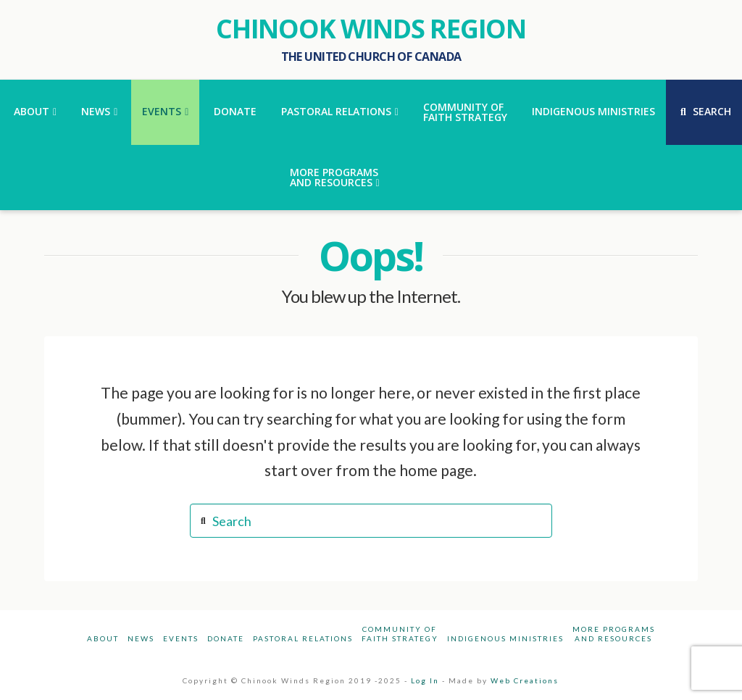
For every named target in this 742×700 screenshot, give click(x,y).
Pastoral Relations (303, 638)
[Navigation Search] (704, 112)
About (103, 638)
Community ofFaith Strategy (400, 634)
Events (181, 638)
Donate (226, 638)
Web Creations (525, 680)
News (141, 638)
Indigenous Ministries (505, 638)
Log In (425, 680)
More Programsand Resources (614, 634)
